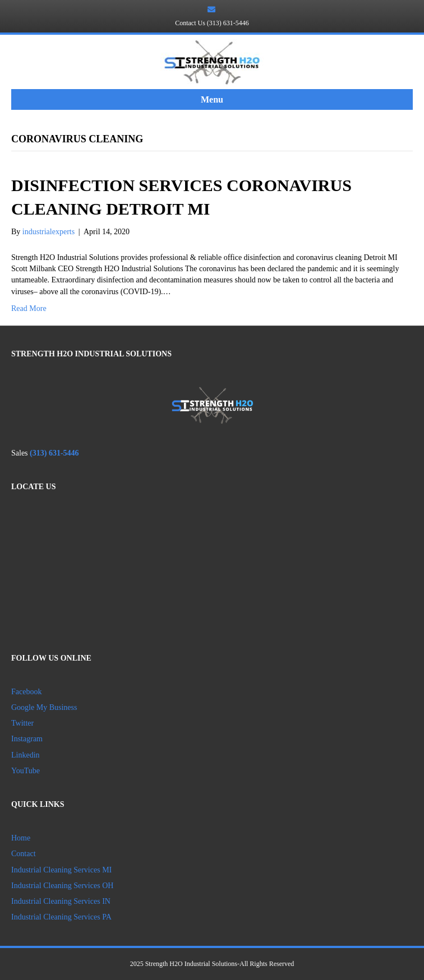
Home (21, 838)
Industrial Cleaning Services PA (61, 917)
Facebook (26, 692)
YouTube (26, 771)
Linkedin (26, 755)
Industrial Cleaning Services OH (62, 886)
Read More (29, 308)
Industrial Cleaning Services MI (61, 870)
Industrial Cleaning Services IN (61, 901)
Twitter (22, 723)
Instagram (27, 739)
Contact (24, 854)
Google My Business (44, 707)
